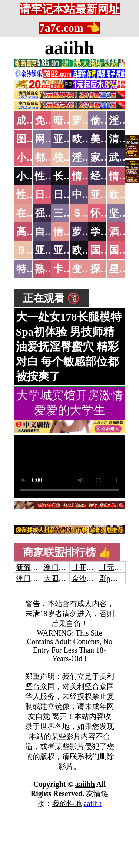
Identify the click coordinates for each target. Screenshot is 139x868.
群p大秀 (112, 578)
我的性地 (67, 803)
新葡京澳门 (34, 567)
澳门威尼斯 (62, 567)
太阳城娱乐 (62, 578)
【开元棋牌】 (94, 567)
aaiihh (69, 48)
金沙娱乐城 (90, 578)
